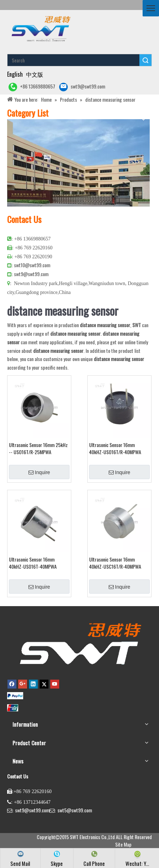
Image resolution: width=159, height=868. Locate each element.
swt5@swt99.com (75, 810)
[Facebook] (12, 684)
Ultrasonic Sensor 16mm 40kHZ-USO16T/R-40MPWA (115, 448)
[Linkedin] (33, 684)
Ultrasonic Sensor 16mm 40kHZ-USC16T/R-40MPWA (115, 563)
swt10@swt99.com (32, 265)
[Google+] (23, 684)
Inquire (39, 472)
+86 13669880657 (32, 87)
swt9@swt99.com (82, 87)
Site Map (123, 844)
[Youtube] (55, 684)
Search (145, 60)
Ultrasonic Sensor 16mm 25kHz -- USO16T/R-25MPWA (38, 448)
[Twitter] (44, 684)
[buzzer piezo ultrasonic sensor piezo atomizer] (40, 28)
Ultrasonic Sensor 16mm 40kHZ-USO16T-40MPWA (33, 563)
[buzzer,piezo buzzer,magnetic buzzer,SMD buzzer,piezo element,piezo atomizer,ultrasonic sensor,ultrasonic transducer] (79, 643)
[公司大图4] (78, 163)
